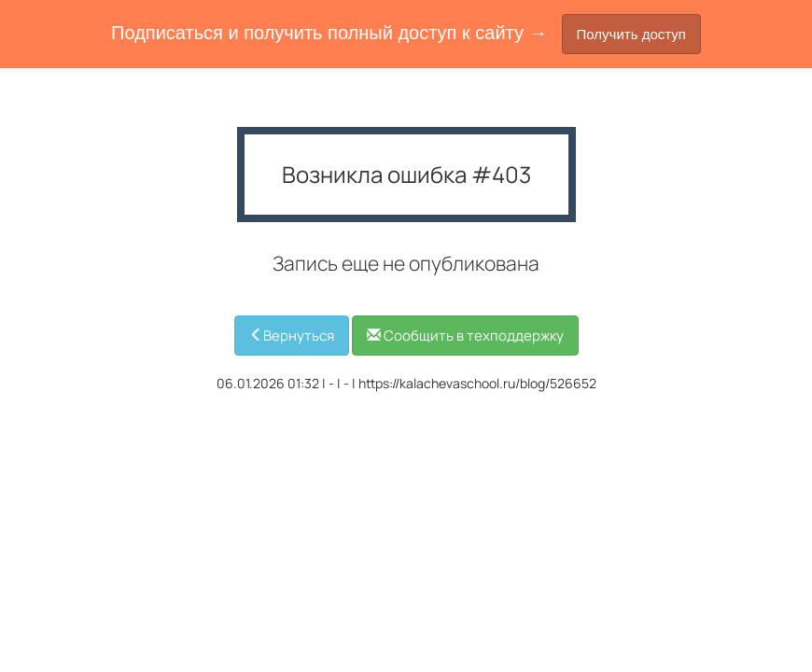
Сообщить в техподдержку (465, 336)
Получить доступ (631, 34)
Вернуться (292, 336)
